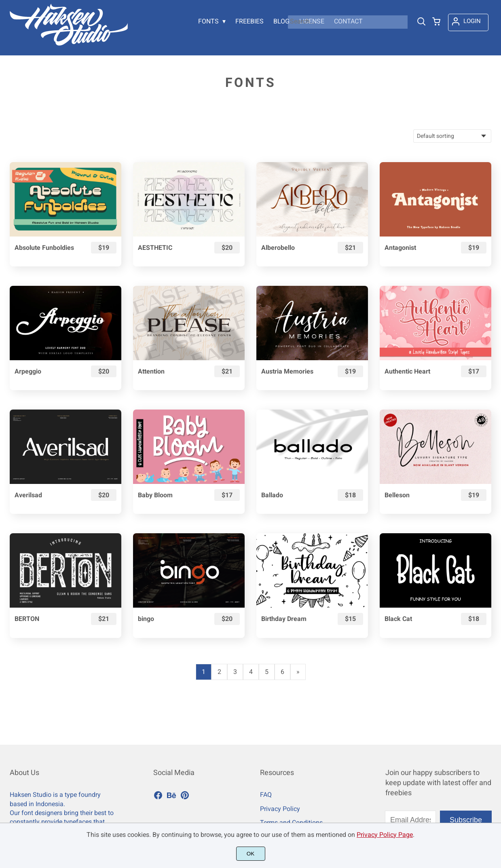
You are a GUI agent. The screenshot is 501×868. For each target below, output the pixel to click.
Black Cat (398, 619)
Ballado (272, 495)
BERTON (27, 619)
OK (250, 854)
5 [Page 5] (267, 672)
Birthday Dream (284, 619)
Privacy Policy (280, 809)
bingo (146, 619)
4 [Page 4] (251, 672)
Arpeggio (28, 371)
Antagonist (400, 248)
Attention (151, 371)
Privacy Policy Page (385, 835)
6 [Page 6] (282, 672)
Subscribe (466, 820)
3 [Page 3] (235, 672)
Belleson (397, 495)
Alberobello (278, 248)
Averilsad (28, 495)
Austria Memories (287, 371)
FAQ (266, 795)
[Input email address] (410, 820)
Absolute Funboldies (44, 248)
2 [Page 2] (219, 672)
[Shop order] (452, 136)
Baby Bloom (155, 495)
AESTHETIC (155, 248)
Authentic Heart (407, 371)
